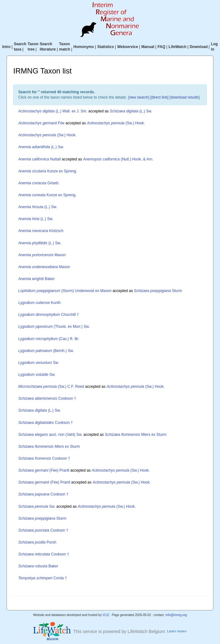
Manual (148, 47)
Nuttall (39, 159)
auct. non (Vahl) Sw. (50, 435)
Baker (36, 279)
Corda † (42, 578)
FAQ (162, 47)
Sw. (39, 363)
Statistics (105, 47)
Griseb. (39, 183)
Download (199, 47)
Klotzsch (41, 231)
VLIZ (106, 615)
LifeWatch (178, 47)
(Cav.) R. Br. (49, 339)
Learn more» (177, 631)
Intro (6, 47)
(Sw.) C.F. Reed (51, 387)
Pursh (37, 542)
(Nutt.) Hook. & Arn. (118, 159)
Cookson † (47, 398)
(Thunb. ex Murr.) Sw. (54, 327)
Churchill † (48, 315)
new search (139, 97)
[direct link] (159, 97)
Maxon (42, 255)
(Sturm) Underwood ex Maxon (65, 291)
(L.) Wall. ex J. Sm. (53, 111)
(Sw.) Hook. (116, 123)
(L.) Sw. (131, 111)
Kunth (39, 303)
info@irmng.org (176, 615)
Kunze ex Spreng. (47, 171)
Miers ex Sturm (136, 435)
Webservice (128, 47)
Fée (41, 123)
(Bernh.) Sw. (46, 351)
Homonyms (84, 47)
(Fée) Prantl (44, 470)
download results (185, 97)
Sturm (158, 291)
